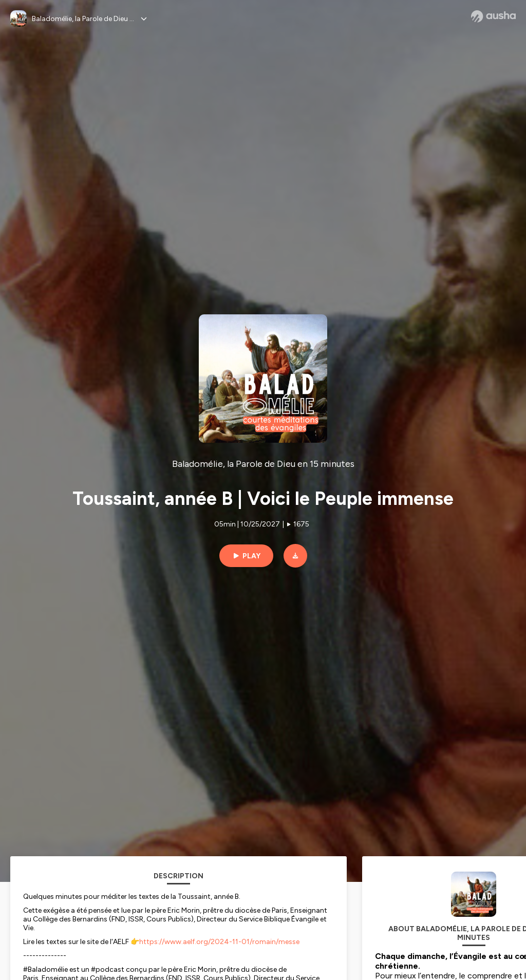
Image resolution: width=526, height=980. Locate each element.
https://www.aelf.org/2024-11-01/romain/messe (219, 942)
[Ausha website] (493, 16)
